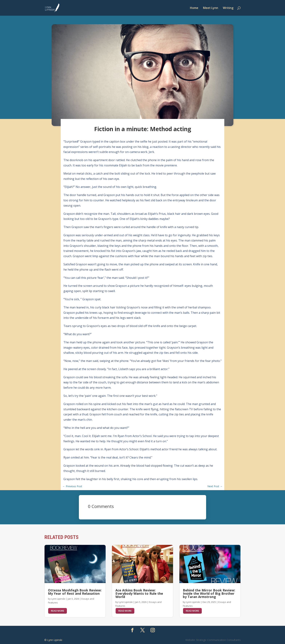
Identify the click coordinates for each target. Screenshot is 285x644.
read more (58, 611)
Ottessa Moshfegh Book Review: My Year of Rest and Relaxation (75, 592)
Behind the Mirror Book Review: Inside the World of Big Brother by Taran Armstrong (209, 593)
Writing (228, 8)
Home (194, 8)
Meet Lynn (211, 8)
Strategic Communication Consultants (218, 640)
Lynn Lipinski (58, 599)
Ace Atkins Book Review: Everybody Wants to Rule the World (139, 593)
